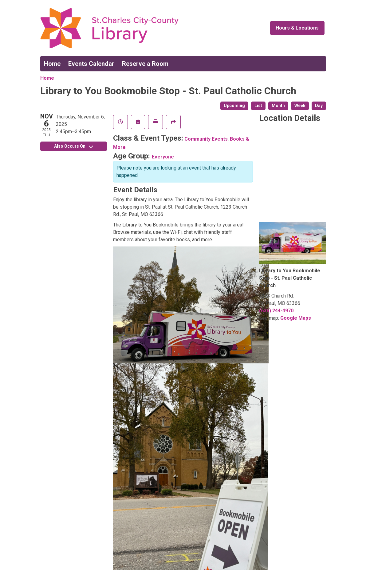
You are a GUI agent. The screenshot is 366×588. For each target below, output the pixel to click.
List (258, 106)
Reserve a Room (145, 64)
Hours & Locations (297, 28)
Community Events (206, 139)
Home (52, 64)
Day (319, 106)
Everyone (163, 157)
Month (278, 106)
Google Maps (296, 318)
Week (300, 106)
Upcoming (234, 106)
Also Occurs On (74, 146)
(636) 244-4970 (276, 311)
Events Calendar (91, 64)
